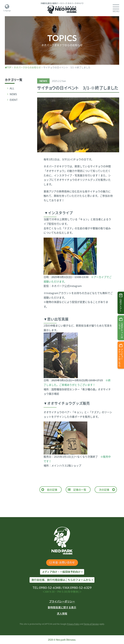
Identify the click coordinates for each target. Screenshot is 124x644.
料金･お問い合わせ (62, 562)
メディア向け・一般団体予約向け (61, 572)
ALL (12, 88)
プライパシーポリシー (62, 601)
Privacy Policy (73, 624)
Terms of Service (91, 624)
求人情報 (62, 613)
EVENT (14, 100)
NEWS (13, 94)
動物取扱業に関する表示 (62, 607)
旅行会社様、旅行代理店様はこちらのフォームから (61, 580)
